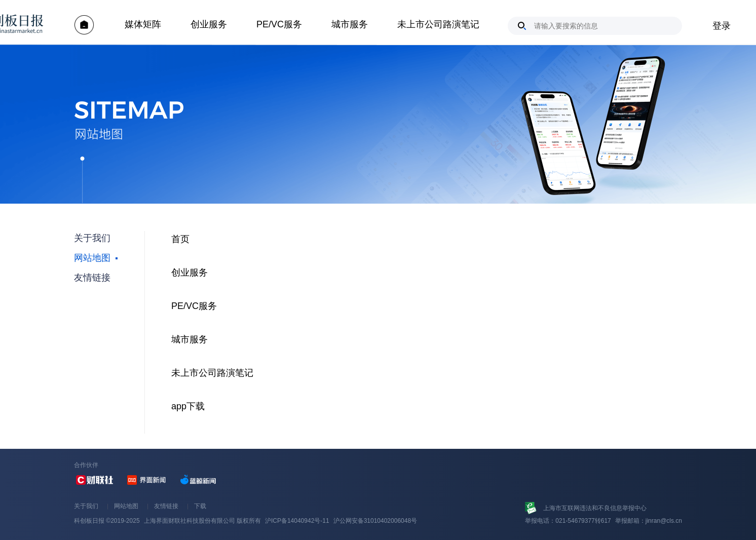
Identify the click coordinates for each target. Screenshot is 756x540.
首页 (180, 239)
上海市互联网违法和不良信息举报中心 (595, 508)
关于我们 (86, 506)
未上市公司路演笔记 (438, 24)
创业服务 (209, 24)
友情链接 (166, 506)
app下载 (188, 406)
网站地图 (126, 506)
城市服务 (350, 24)
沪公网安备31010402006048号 (375, 521)
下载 (200, 506)
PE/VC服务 (279, 24)
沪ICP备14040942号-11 (297, 521)
